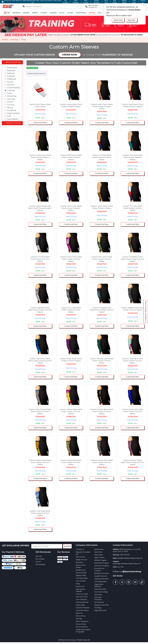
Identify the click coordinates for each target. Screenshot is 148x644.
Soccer (10, 82)
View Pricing (40, 114)
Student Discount (101, 576)
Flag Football (13, 113)
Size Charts (98, 595)
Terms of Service (82, 627)
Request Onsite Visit (101, 605)
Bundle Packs (81, 570)
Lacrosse (11, 99)
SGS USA (39, 556)
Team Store (98, 552)
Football (11, 76)
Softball (11, 73)
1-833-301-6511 (124, 555)
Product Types (12, 123)
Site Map (79, 619)
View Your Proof (82, 597)
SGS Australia (40, 564)
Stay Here (132, 20)
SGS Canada (40, 559)
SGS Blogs (98, 608)
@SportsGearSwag (132, 572)
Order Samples (81, 573)
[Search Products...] (49, 7)
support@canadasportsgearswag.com (127, 564)
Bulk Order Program (102, 563)
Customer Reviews (83, 608)
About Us (79, 613)
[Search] (24, 6)
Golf (9, 116)
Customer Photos (82, 610)
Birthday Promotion (102, 573)
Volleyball (12, 79)
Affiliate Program (100, 560)
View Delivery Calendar (81, 590)
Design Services (81, 560)
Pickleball (12, 110)
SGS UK (38, 562)
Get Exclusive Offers (15, 546)
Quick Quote (99, 549)
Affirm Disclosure (82, 621)
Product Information (36, 73)
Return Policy (81, 616)
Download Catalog (101, 592)
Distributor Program (102, 566)
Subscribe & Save (100, 589)
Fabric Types (80, 605)
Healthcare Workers (101, 579)
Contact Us (80, 549)
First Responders (100, 582)
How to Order (81, 581)
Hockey (11, 85)
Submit (67, 546)
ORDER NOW (70, 55)
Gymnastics (13, 119)
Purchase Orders (146, 311)
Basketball (12, 68)
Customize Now (40, 123)
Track (10, 93)
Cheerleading (14, 88)
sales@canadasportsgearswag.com (130, 558)
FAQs (78, 584)
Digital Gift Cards (100, 610)
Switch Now (118, 20)
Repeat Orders (81, 575)
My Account (80, 586)
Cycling (11, 105)
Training (14, 40)
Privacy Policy (81, 624)
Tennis (10, 108)
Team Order (99, 555)
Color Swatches (81, 599)
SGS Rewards (99, 602)
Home (5, 40)
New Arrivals (80, 557)
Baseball (11, 70)
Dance (10, 102)
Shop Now (80, 562)
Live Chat (120, 567)
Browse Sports (12, 62)
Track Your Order (82, 594)
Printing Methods (82, 602)
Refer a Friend (99, 557)
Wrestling (12, 96)
